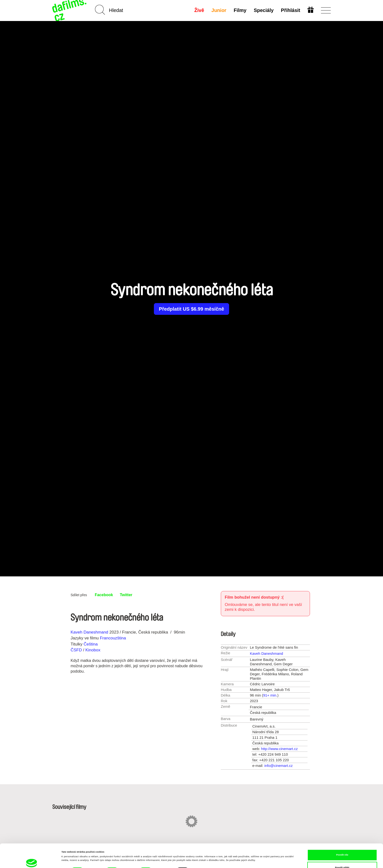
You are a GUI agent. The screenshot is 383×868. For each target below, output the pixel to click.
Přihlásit (291, 10)
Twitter (126, 595)
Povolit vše (342, 831)
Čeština (91, 644)
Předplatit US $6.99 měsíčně (192, 309)
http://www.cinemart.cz (279, 749)
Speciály (264, 10)
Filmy (240, 10)
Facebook (104, 595)
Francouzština (113, 638)
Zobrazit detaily (204, 849)
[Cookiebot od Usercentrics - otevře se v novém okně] (32, 860)
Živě (199, 10)
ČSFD (77, 650)
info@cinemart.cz (278, 766)
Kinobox (93, 650)
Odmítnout (342, 857)
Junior (219, 10)
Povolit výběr (342, 844)
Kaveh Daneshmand (89, 632)
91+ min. (270, 695)
